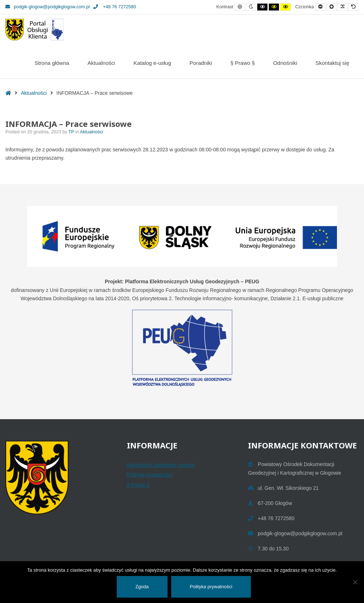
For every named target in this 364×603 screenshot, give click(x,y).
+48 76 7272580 (115, 7)
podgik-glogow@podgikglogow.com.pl (48, 7)
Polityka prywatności (150, 475)
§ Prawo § (243, 63)
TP (72, 132)
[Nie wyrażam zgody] (355, 582)
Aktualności (101, 63)
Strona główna (52, 63)
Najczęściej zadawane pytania (161, 465)
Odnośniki (285, 63)
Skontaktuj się (332, 63)
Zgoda (142, 587)
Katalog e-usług (152, 63)
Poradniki (201, 63)
